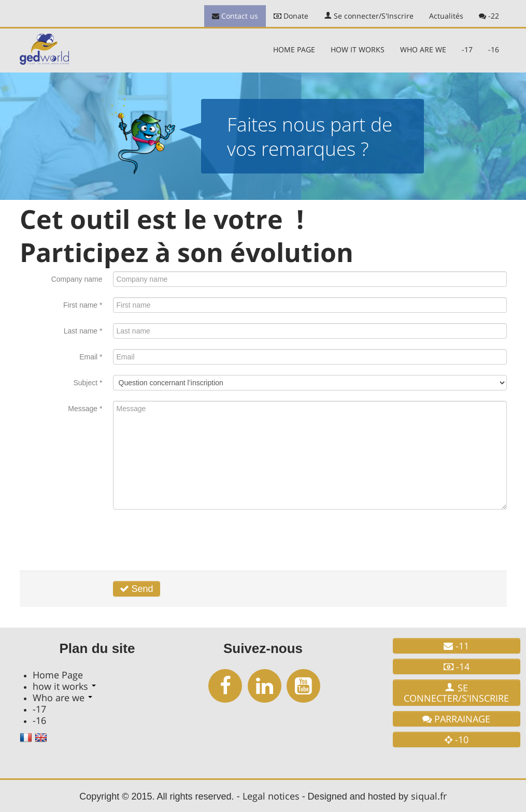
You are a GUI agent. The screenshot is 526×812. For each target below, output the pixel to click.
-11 (456, 646)
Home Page (294, 49)
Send (137, 589)
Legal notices (271, 796)
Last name (83, 331)
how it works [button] (358, 49)
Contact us (235, 16)
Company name (77, 279)
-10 (457, 740)
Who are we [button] (423, 49)
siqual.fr (429, 796)
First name (83, 305)
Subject (88, 383)
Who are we (62, 698)
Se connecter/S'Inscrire (369, 16)
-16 (494, 49)
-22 (489, 16)
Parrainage (456, 719)
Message (85, 409)
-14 (457, 666)
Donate (291, 16)
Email (91, 357)
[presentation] (192, 540)
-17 (467, 49)
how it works (64, 686)
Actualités (446, 16)
